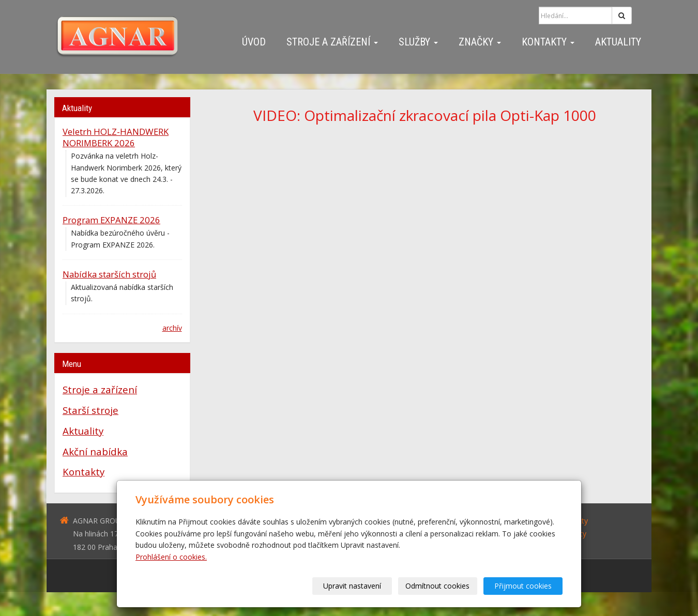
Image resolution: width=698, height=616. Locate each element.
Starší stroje (90, 410)
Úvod (254, 42)
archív (172, 328)
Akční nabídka (95, 451)
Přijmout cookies (523, 586)
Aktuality (618, 42)
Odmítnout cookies (438, 586)
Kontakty (548, 42)
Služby (418, 42)
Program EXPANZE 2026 (111, 220)
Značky (480, 42)
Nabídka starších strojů (109, 274)
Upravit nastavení (353, 586)
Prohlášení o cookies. (171, 557)
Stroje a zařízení (332, 42)
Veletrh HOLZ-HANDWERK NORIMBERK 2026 (116, 137)
